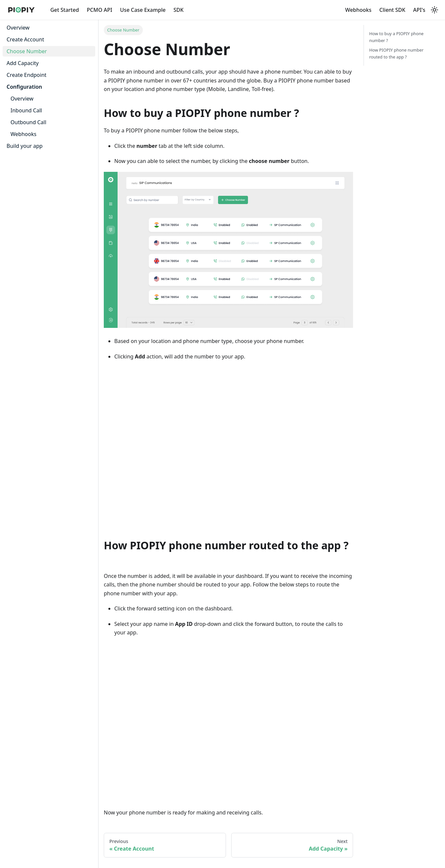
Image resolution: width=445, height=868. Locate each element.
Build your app (25, 146)
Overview (18, 28)
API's (419, 10)
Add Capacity (23, 63)
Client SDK (392, 10)
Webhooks (358, 10)
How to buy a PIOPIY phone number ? (396, 37)
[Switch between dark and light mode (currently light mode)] (434, 10)
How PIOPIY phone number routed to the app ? (396, 53)
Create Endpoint (26, 75)
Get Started (65, 10)
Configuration (24, 87)
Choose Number (27, 51)
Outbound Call (28, 122)
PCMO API (99, 10)
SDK (178, 10)
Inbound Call (26, 110)
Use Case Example (143, 10)
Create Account (25, 39)
